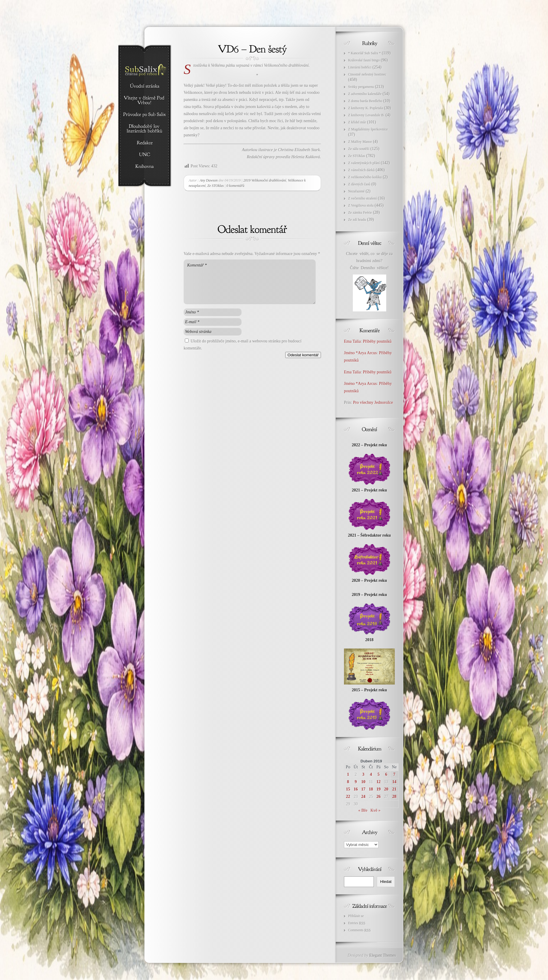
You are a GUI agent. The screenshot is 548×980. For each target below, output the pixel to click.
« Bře (363, 810)
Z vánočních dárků (361, 170)
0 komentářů (235, 186)
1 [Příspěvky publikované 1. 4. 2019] (348, 774)
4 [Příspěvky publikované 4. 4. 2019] (371, 774)
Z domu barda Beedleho (365, 101)
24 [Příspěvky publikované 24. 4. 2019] (363, 797)
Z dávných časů (359, 184)
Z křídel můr (357, 122)
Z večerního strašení (362, 198)
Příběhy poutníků (377, 341)
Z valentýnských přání (364, 163)
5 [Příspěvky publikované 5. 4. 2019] (378, 774)
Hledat (386, 882)
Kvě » (376, 810)
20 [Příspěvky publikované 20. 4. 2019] (386, 789)
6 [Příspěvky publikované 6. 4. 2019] (386, 774)
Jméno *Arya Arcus (360, 353)
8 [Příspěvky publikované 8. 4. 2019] (348, 782)
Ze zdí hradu (357, 220)
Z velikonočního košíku (365, 177)
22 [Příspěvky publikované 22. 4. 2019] (348, 797)
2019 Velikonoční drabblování (265, 180)
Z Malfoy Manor (360, 142)
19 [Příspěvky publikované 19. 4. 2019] (379, 789)
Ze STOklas (215, 186)
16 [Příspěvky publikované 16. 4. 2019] (356, 789)
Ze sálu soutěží (359, 149)
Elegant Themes (383, 955)
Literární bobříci (360, 67)
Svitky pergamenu (361, 87)
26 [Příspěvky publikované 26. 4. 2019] (379, 797)
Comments (359, 930)
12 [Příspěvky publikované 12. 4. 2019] (379, 782)
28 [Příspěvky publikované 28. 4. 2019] (394, 797)
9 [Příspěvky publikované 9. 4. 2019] (356, 782)
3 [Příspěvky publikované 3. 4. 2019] (363, 774)
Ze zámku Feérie (360, 213)
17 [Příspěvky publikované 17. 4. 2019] (363, 789)
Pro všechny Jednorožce (374, 402)
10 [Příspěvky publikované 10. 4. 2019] (363, 782)
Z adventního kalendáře (365, 94)
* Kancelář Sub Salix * (364, 53)
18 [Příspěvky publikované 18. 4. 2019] (371, 789)
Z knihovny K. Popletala (366, 108)
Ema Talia (352, 341)
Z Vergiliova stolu (361, 205)
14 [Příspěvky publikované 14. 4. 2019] (394, 782)
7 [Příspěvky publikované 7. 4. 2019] (394, 774)
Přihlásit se (356, 916)
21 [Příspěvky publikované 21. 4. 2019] (394, 789)
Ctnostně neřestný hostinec (367, 74)
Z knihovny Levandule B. (366, 115)
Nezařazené (356, 191)
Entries (357, 923)
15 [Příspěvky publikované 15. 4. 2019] (348, 789)
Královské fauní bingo (364, 60)
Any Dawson (209, 180)
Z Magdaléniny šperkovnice (368, 129)
